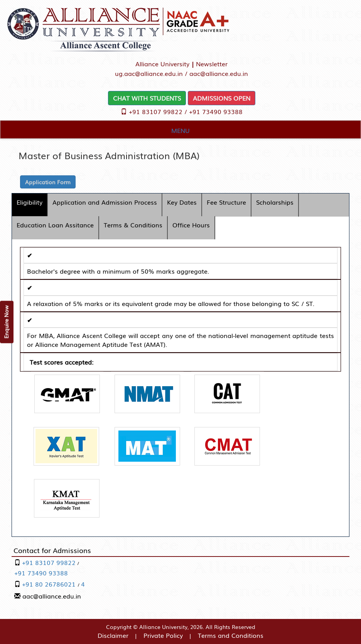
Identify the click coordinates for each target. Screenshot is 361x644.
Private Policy (163, 635)
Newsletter (212, 64)
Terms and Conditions (231, 635)
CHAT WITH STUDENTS (147, 98)
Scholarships (275, 202)
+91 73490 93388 (216, 111)
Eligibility (30, 202)
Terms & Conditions (133, 225)
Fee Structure (226, 202)
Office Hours (191, 225)
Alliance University (162, 64)
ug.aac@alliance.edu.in (149, 73)
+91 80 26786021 (50, 584)
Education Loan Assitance (55, 225)
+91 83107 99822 (156, 111)
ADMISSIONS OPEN (222, 98)
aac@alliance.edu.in (219, 73)
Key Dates (182, 202)
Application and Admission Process (105, 202)
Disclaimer (113, 635)
